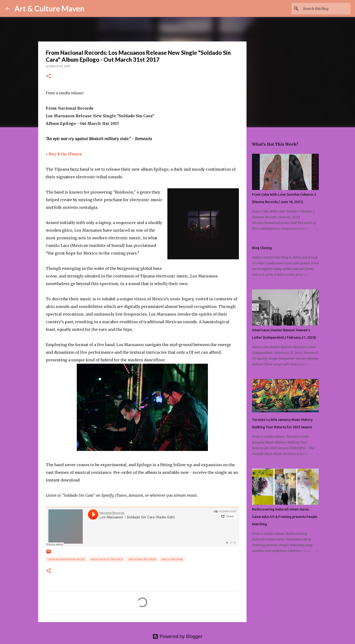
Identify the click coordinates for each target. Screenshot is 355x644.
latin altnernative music (66, 559)
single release (172, 559)
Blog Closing (262, 248)
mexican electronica (107, 559)
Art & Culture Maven (49, 8)
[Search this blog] (325, 9)
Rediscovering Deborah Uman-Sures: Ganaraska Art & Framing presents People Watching (285, 517)
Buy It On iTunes (65, 154)
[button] (49, 76)
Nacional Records (142, 559)
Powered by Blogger (178, 636)
